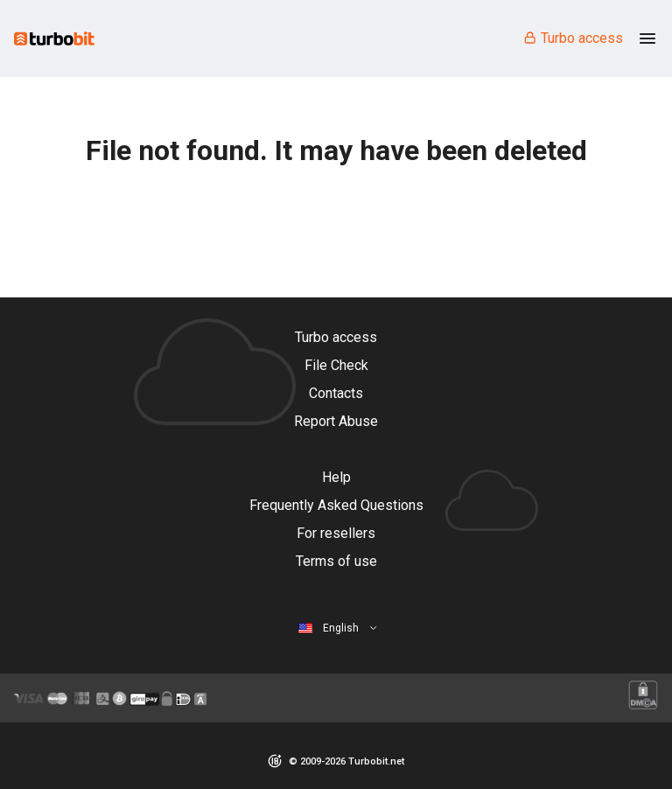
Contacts (336, 393)
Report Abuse (336, 421)
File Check (336, 365)
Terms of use (336, 561)
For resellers (336, 533)
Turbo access (573, 38)
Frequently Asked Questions (336, 505)
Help (336, 477)
